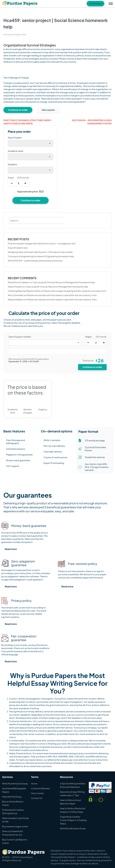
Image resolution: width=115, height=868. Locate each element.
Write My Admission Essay (15, 783)
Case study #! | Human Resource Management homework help (64, 282)
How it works (37, 793)
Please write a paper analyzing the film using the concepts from (75, 291)
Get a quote (48, 110)
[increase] (25, 183)
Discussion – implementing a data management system (92, 122)
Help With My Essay (12, 797)
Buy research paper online (15, 826)
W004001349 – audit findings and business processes (35, 261)
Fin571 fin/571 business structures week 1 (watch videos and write (28, 122)
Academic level (16, 151)
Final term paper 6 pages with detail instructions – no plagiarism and (42, 243)
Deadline (12, 164)
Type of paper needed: (20, 337)
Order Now (95, 4)
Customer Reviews (40, 788)
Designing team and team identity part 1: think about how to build (40, 252)
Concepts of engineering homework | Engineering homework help (41, 256)
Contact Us (37, 798)
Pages (11, 177)
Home (34, 783)
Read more (11, 549)
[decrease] (12, 183)
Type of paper (15, 137)
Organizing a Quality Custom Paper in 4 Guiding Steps (73, 820)
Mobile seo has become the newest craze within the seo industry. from (62, 295)
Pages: (89, 337)
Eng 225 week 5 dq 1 (18, 248)
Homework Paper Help (15, 34)
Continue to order (18, 110)
